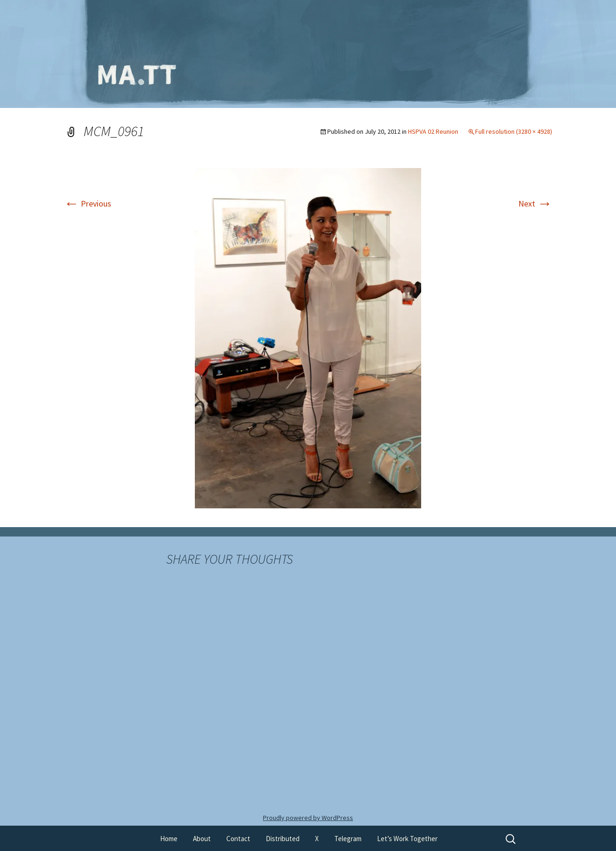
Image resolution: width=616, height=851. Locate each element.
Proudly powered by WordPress (308, 818)
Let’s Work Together (407, 839)
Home (169, 839)
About (202, 839)
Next (535, 203)
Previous (88, 203)
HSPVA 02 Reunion (433, 131)
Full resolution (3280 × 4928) (514, 131)
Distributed (283, 839)
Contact (238, 839)
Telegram (348, 839)
